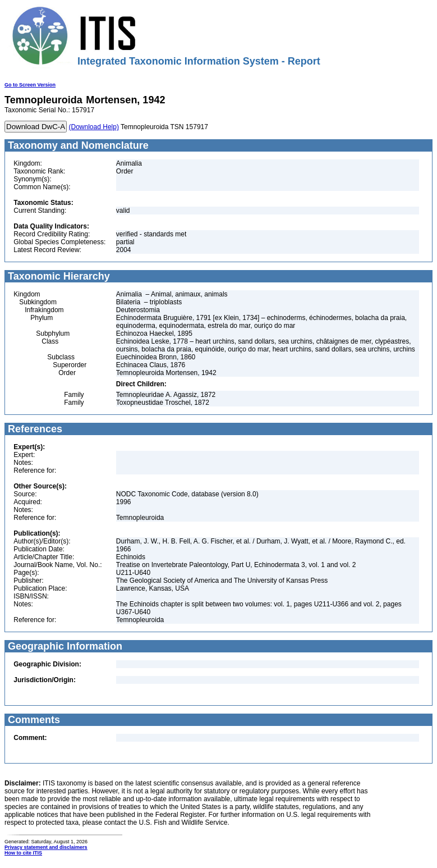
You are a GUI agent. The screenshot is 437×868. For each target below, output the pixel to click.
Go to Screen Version (30, 85)
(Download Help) (94, 127)
